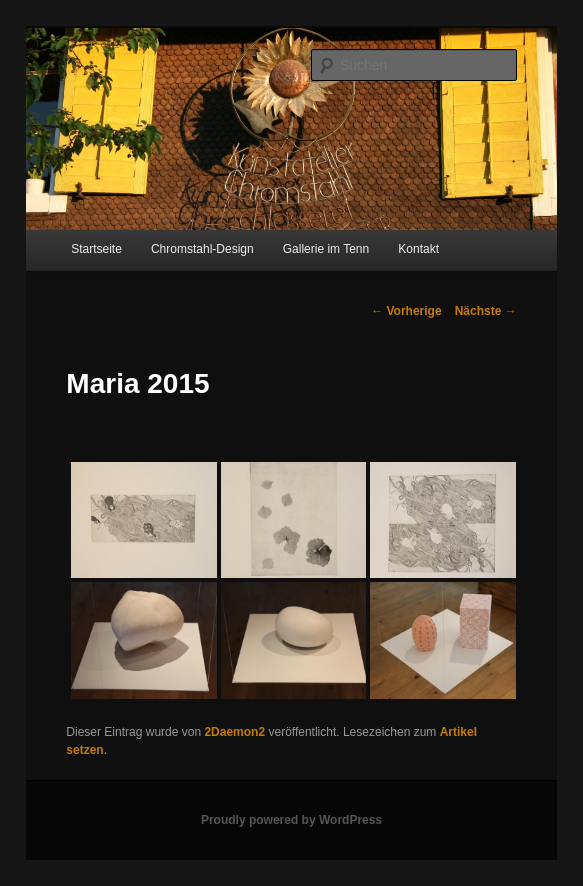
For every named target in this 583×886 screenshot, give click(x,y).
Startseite (96, 249)
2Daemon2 (234, 732)
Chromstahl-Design (202, 249)
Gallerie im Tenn (326, 249)
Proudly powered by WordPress (291, 820)
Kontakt (418, 249)
